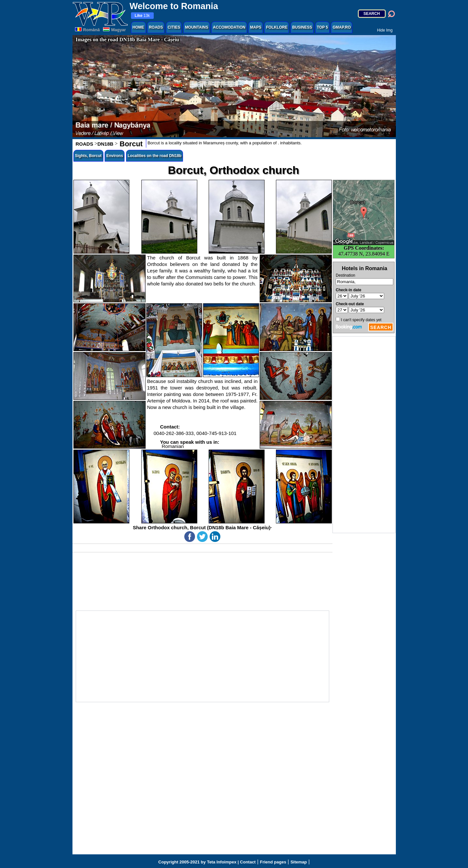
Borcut (130, 144)
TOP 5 (322, 27)
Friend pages (273, 862)
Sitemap (299, 862)
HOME (138, 27)
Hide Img (385, 30)
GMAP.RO (342, 27)
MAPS (256, 27)
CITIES (174, 27)
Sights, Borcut (88, 156)
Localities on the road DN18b (155, 156)
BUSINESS (302, 27)
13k (142, 16)
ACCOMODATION (229, 27)
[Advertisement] (364, 435)
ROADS (156, 27)
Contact (248, 862)
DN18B (105, 144)
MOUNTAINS (197, 27)
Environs (115, 156)
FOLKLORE (277, 27)
